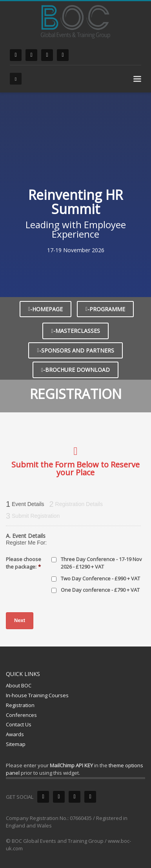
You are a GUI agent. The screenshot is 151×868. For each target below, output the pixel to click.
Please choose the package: (24, 563)
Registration (20, 705)
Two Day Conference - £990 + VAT (100, 578)
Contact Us (19, 724)
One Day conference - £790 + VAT (100, 590)
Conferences (21, 715)
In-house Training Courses (37, 695)
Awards (15, 734)
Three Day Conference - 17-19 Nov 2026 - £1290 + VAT (101, 563)
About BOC (19, 685)
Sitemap (16, 744)
